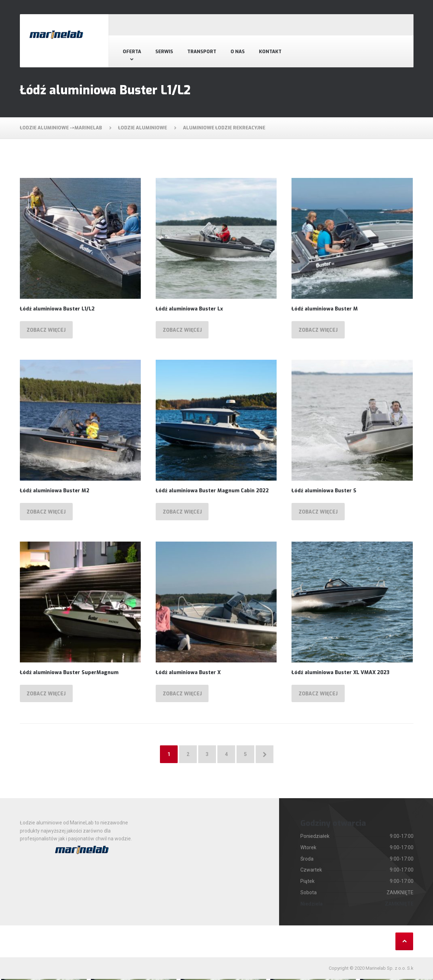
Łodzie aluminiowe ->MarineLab (61, 128)
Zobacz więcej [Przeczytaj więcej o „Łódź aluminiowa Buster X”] (182, 695)
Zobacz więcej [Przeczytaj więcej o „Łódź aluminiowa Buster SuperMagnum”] (47, 695)
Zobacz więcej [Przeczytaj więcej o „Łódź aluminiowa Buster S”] (318, 512)
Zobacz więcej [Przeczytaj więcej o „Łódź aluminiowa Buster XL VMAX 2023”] (318, 695)
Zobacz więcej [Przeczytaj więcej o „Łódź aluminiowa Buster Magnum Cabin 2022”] (182, 512)
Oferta (132, 52)
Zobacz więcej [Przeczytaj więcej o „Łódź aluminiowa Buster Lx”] (182, 330)
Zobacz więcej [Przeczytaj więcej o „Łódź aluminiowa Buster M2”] (47, 512)
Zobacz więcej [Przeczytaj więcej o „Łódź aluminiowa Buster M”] (318, 330)
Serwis (164, 52)
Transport (202, 52)
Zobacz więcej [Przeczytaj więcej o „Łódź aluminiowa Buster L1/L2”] (47, 330)
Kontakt (270, 52)
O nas (238, 52)
